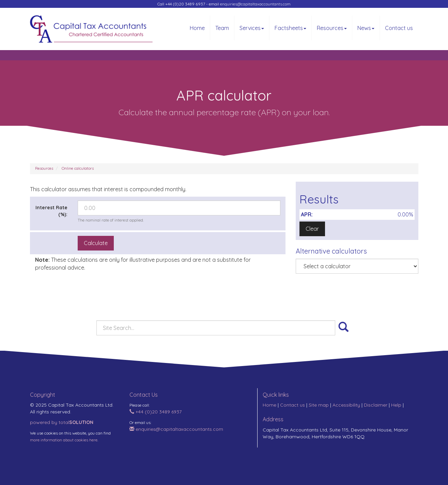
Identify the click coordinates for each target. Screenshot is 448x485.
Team (222, 28)
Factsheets (290, 28)
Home (197, 28)
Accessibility (346, 405)
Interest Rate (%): (51, 211)
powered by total (62, 422)
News (366, 28)
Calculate (96, 243)
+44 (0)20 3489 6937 (156, 412)
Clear (312, 229)
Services (252, 28)
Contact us (399, 28)
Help (396, 405)
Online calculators (78, 168)
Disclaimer (376, 405)
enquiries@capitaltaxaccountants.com (255, 4)
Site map (319, 405)
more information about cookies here (64, 440)
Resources (332, 28)
